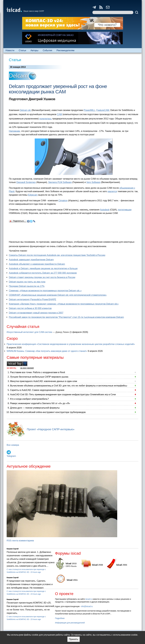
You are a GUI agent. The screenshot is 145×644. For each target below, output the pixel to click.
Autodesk (105, 210)
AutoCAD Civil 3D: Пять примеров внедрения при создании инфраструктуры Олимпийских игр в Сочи (63, 394)
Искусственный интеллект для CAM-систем (29, 332)
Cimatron (63, 201)
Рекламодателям (65, 50)
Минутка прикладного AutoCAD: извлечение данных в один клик (44, 381)
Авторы (34, 50)
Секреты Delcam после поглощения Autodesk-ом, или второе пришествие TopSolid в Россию (57, 255)
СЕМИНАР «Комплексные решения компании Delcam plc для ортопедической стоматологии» (58, 295)
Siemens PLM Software (60, 182)
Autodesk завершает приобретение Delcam (31, 260)
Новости (10, 50)
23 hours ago (36, 572)
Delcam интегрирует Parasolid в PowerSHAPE (32, 299)
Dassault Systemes (26, 182)
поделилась (45, 119)
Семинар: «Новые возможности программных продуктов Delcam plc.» (45, 291)
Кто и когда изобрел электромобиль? (29, 399)
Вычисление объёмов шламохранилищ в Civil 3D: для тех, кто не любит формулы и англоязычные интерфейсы (69, 386)
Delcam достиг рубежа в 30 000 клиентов (30, 308)
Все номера (13, 445)
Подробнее (60, 618)
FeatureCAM (103, 110)
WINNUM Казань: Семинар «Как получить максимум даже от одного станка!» (47, 351)
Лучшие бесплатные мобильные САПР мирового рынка (39, 377)
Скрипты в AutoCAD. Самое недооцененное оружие (37, 390)
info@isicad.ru (87, 606)
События (47, 50)
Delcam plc (25, 110)
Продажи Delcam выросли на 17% (27, 286)
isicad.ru (89, 599)
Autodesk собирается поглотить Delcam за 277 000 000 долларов (43, 273)
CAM (60, 114)
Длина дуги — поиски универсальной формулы (35, 408)
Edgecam (33, 195)
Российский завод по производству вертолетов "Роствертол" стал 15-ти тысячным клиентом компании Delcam (66, 317)
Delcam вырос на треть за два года (27, 282)
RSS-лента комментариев (20, 541)
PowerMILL (90, 110)
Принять (74, 639)
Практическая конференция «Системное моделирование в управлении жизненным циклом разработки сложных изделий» (71, 344)
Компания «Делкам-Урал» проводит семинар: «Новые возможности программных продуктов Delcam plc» (64, 304)
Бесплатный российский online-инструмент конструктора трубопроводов (48, 412)
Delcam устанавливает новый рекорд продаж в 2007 (36, 313)
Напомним (14, 131)
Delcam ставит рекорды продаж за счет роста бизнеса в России (42, 277)
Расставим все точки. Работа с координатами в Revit (38, 372)
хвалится (112, 191)
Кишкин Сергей (13, 549)
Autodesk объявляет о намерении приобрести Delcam (37, 264)
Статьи (22, 50)
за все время (27, 368)
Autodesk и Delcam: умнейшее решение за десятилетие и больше (43, 268)
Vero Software (93, 182)
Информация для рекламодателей (70, 623)
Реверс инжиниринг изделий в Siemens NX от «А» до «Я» (40, 403)
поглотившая (125, 210)
